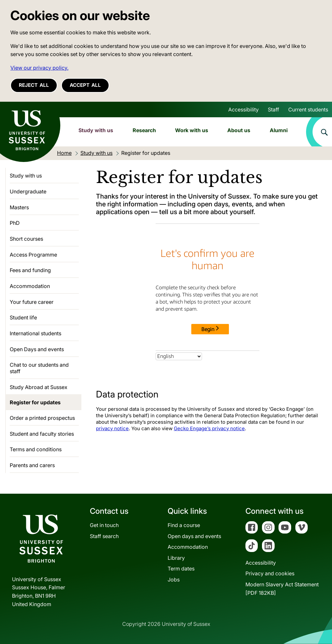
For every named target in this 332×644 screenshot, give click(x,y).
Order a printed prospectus (42, 418)
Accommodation (30, 286)
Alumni (279, 130)
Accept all (85, 85)
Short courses (26, 239)
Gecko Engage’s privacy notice (209, 428)
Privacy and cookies (270, 573)
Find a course (184, 525)
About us (239, 130)
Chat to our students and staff (39, 368)
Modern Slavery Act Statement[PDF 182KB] (282, 589)
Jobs (174, 580)
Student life (23, 317)
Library (176, 558)
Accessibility (243, 109)
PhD (15, 223)
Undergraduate (28, 191)
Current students (308, 109)
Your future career (32, 302)
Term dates (181, 569)
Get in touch (104, 525)
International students (36, 333)
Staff (273, 109)
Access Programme (33, 255)
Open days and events (194, 536)
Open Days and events (37, 349)
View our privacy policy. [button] (39, 68)
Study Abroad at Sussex (39, 387)
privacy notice (112, 428)
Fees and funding (30, 270)
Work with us (192, 130)
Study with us (96, 130)
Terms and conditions (36, 449)
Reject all (34, 85)
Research (144, 130)
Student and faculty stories (42, 434)
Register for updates (35, 402)
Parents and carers (32, 465)
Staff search (104, 536)
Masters (19, 207)
